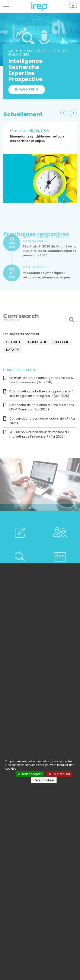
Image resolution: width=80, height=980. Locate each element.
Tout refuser (59, 774)
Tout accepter (30, 774)
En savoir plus (27, 90)
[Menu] (6, 6)
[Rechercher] (40, 320)
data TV (12, 350)
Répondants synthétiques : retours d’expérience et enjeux (37, 139)
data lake (61, 342)
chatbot (13, 342)
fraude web (37, 342)
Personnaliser (44, 780)
